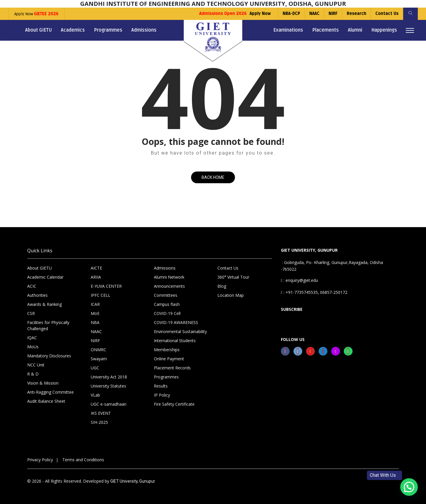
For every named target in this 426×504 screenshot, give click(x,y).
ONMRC (98, 350)
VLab (95, 395)
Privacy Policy (40, 460)
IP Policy (162, 395)
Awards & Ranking (44, 304)
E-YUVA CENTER (106, 286)
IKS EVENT (101, 413)
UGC (95, 368)
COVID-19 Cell (167, 313)
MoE (95, 313)
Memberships (167, 350)
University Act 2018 (109, 377)
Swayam (99, 359)
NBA (95, 322)
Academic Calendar (45, 277)
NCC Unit (36, 365)
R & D (33, 374)
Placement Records (172, 368)
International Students (175, 341)
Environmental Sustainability (180, 331)
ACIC (32, 286)
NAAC (314, 14)
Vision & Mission (43, 383)
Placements (325, 30)
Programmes (108, 30)
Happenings (384, 30)
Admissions (144, 30)
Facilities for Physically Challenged (48, 325)
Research (357, 14)
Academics (73, 30)
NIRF (333, 14)
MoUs (33, 347)
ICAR (95, 304)
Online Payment (169, 359)
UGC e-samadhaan (109, 404)
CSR (31, 313)
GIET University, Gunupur (133, 481)
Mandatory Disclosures (49, 356)
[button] (409, 487)
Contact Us (387, 14)
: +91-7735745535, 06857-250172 (314, 292)
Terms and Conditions (83, 460)
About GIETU (38, 30)
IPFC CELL (101, 295)
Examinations (288, 30)
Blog (222, 286)
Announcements (169, 286)
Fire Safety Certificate (174, 404)
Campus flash (167, 304)
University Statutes (108, 386)
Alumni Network (169, 277)
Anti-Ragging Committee (50, 392)
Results (161, 386)
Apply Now (36, 14)
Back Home (213, 177)
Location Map (231, 295)
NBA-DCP (291, 14)
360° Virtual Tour (233, 277)
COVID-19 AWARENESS (176, 322)
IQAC (32, 338)
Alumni (355, 30)
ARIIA (96, 277)
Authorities (37, 295)
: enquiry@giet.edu (299, 280)
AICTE (96, 268)
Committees (166, 295)
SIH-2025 (99, 422)
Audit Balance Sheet (46, 401)
